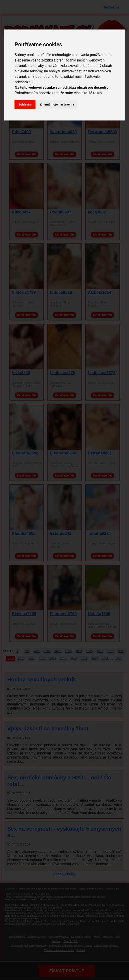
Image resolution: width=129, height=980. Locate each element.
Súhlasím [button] (25, 104)
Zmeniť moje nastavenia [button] (57, 104)
